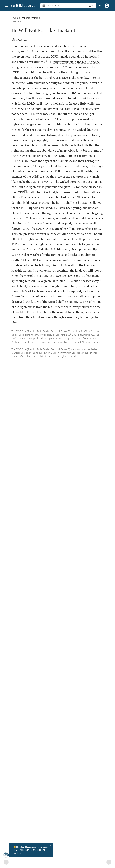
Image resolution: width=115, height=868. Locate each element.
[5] (33, 688)
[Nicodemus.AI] (6, 855)
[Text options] (100, 6)
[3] (29, 441)
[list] (89, 104)
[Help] (111, 22)
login (97, 37)
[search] (66, 6)
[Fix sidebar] (62, 14)
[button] (7, 6)
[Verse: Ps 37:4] (83, 16)
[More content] (89, 56)
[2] (30, 101)
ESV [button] (92, 6)
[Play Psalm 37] (89, 146)
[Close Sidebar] (62, 442)
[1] (32, 70)
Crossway (18, 21)
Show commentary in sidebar (85, 92)
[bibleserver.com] (24, 6)
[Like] (67, 22)
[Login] (107, 6)
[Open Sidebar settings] (106, 22)
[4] (35, 683)
